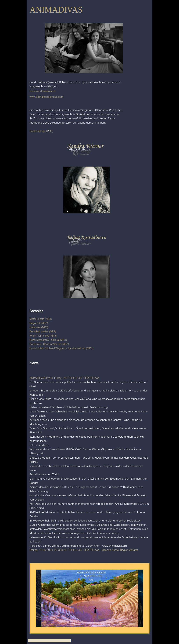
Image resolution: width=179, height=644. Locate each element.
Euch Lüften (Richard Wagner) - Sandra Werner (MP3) (61, 348)
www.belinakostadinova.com (46, 97)
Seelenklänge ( (38, 131)
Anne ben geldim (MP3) (43, 331)
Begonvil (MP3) (39, 323)
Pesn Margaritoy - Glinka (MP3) (48, 340)
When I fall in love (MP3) (43, 336)
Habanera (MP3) (39, 327)
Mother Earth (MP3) (41, 319)
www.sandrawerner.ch (43, 91)
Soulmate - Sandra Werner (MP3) (49, 344)
